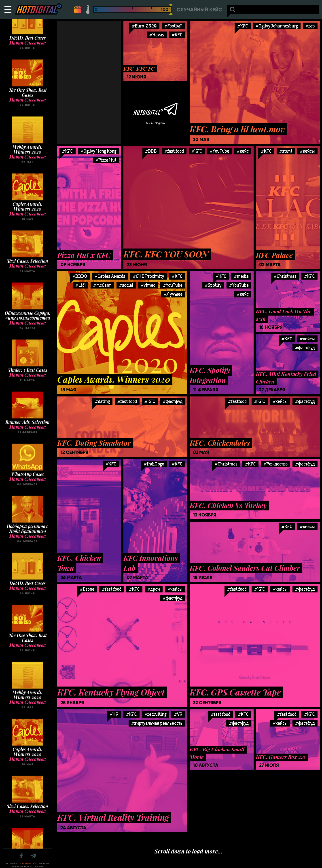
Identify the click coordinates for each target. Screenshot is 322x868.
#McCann (102, 285)
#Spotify (213, 285)
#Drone (87, 589)
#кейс (243, 151)
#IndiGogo (154, 464)
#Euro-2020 (144, 26)
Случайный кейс (199, 10)
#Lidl (80, 285)
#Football (173, 26)
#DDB (151, 151)
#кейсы (307, 151)
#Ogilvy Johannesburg (277, 26)
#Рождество (275, 464)
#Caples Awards (110, 276)
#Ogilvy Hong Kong (98, 151)
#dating (102, 401)
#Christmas (285, 276)
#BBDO (80, 276)
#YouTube (219, 151)
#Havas (157, 35)
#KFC (177, 35)
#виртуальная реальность (157, 723)
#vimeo (148, 285)
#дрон (154, 589)
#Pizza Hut (106, 160)
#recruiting (155, 714)
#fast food (174, 151)
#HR (114, 714)
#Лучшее (173, 294)
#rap (310, 26)
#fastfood (237, 401)
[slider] (171, 9)
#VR (178, 714)
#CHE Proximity (148, 276)
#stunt (286, 151)
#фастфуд (173, 401)
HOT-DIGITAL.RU (30, 863)
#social (126, 285)
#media (241, 276)
